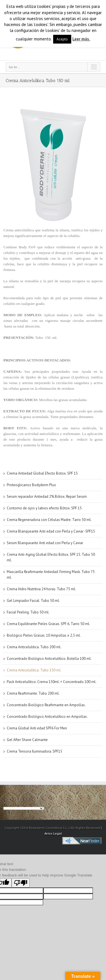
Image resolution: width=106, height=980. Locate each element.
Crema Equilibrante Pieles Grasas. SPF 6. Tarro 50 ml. (48, 624)
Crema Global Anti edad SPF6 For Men (37, 728)
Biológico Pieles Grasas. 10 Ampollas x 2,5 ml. (44, 635)
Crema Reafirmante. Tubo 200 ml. (33, 693)
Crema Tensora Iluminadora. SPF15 (34, 751)
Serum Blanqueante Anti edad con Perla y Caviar (45, 543)
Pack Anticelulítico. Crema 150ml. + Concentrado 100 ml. (52, 682)
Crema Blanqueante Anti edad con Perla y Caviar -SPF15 (51, 531)
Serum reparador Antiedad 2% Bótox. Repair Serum (47, 497)
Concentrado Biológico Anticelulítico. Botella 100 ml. (49, 659)
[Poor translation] (21, 883)
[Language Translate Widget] (24, 808)
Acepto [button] (62, 39)
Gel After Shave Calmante (27, 740)
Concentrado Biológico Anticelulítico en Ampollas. (47, 717)
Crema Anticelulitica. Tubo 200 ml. (34, 647)
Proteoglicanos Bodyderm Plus (31, 485)
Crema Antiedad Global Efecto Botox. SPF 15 (42, 473)
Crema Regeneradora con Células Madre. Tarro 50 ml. (49, 520)
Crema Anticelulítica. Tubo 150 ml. (34, 670)
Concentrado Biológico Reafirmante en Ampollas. (46, 705)
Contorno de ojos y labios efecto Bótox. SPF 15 (44, 508)
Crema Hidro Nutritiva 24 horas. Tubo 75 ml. (41, 589)
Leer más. (81, 39)
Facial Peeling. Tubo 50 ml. (28, 612)
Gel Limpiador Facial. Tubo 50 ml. (33, 601)
